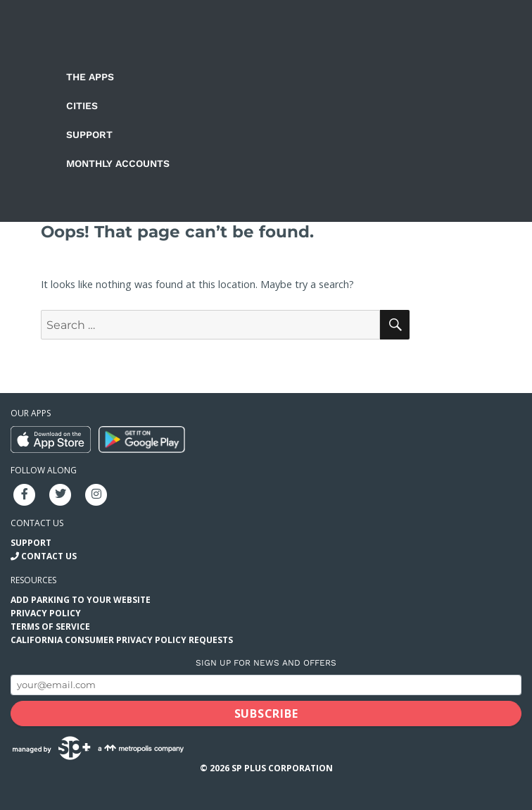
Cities (82, 106)
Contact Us (49, 556)
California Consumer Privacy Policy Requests (122, 640)
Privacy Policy (46, 613)
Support (89, 135)
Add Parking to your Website (81, 600)
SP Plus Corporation (282, 768)
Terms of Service (50, 627)
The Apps (90, 77)
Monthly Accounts (118, 163)
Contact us (37, 523)
